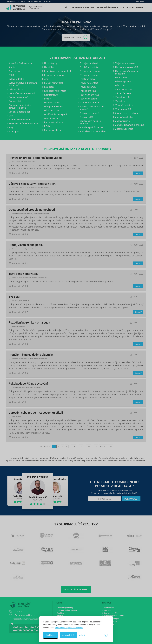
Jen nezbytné (68, 635)
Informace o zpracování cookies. (69, 628)
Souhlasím (51, 635)
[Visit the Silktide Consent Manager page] (106, 635)
